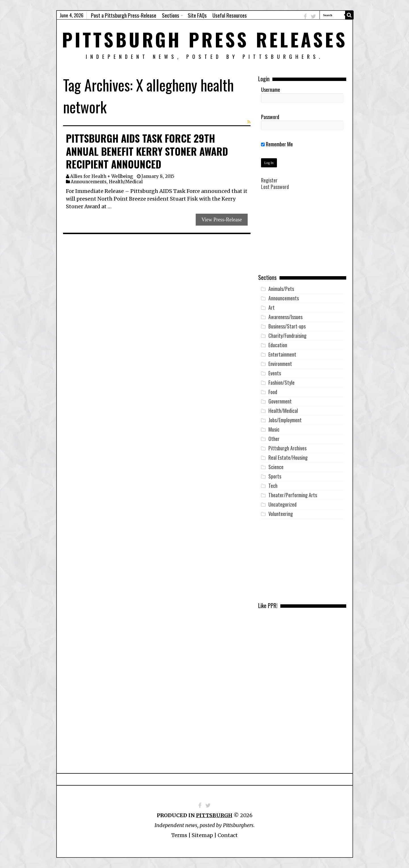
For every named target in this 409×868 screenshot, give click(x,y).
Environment (280, 364)
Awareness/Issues (285, 317)
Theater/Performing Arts (293, 495)
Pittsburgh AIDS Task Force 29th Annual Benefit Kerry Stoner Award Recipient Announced (147, 151)
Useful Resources (230, 15)
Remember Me (277, 144)
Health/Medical (126, 182)
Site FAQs (197, 15)
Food (273, 392)
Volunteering (281, 514)
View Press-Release (222, 220)
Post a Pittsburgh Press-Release (124, 15)
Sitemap (202, 835)
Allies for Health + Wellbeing (102, 176)
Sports (275, 476)
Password (270, 117)
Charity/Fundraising (287, 336)
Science (276, 467)
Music (274, 429)
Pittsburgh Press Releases (205, 39)
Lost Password (275, 187)
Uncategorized (282, 504)
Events (275, 373)
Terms (179, 835)
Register (269, 180)
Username (271, 89)
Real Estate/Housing (288, 457)
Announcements (89, 182)
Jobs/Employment (285, 420)
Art (272, 307)
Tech (273, 486)
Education (278, 345)
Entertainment (282, 354)
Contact (228, 835)
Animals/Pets (281, 289)
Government (280, 401)
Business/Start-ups (287, 326)
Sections (171, 15)
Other (274, 439)
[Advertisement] (302, 236)
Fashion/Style (281, 382)
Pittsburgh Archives (287, 448)
